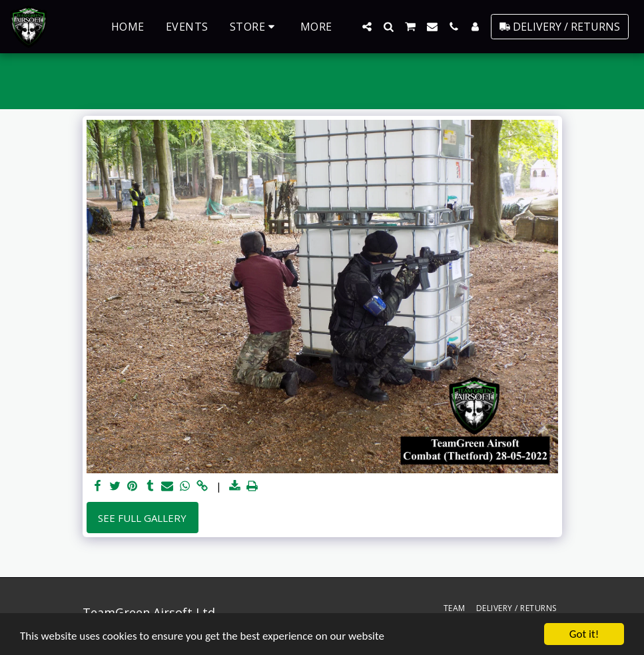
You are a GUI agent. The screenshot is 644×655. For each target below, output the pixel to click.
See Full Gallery (142, 518)
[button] (367, 27)
